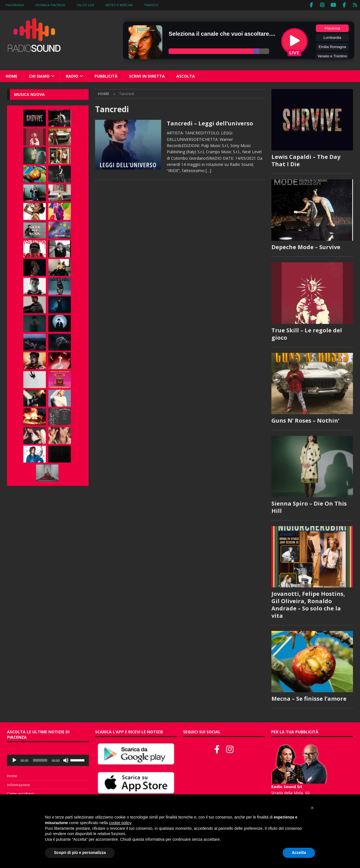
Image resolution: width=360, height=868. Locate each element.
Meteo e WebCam (119, 5)
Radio (72, 75)
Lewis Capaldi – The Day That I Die (306, 160)
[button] (312, 808)
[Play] (14, 760)
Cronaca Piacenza (50, 5)
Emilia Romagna (332, 46)
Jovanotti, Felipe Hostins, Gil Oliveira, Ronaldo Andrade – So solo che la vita (308, 604)
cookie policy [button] (120, 823)
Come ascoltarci (21, 793)
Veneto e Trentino (332, 56)
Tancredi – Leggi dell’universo (210, 123)
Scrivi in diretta (147, 75)
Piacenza (332, 28)
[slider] (40, 760)
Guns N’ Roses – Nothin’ (305, 420)
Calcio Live (85, 5)
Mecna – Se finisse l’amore (309, 698)
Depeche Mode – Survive (306, 247)
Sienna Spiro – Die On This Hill (309, 507)
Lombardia (332, 37)
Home (12, 75)
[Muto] (66, 760)
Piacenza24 (15, 5)
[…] (208, 170)
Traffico (151, 5)
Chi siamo (39, 75)
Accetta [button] (299, 853)
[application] (48, 760)
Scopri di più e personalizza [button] (80, 853)
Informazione (19, 784)
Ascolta (186, 75)
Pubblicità (106, 75)
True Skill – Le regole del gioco (307, 333)
